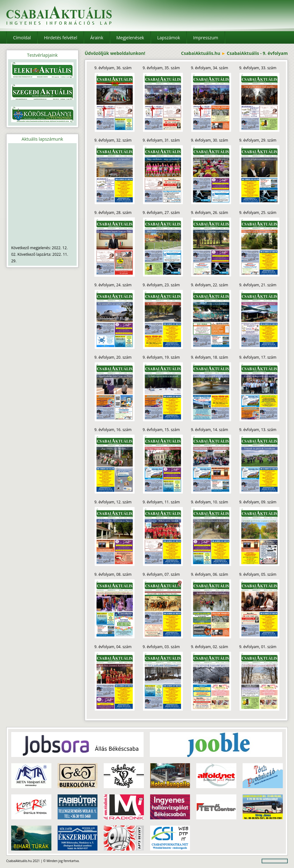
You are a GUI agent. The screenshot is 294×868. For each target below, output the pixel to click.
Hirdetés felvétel (61, 38)
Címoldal (22, 38)
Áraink (97, 38)
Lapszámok (169, 38)
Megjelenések (130, 38)
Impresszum (206, 38)
